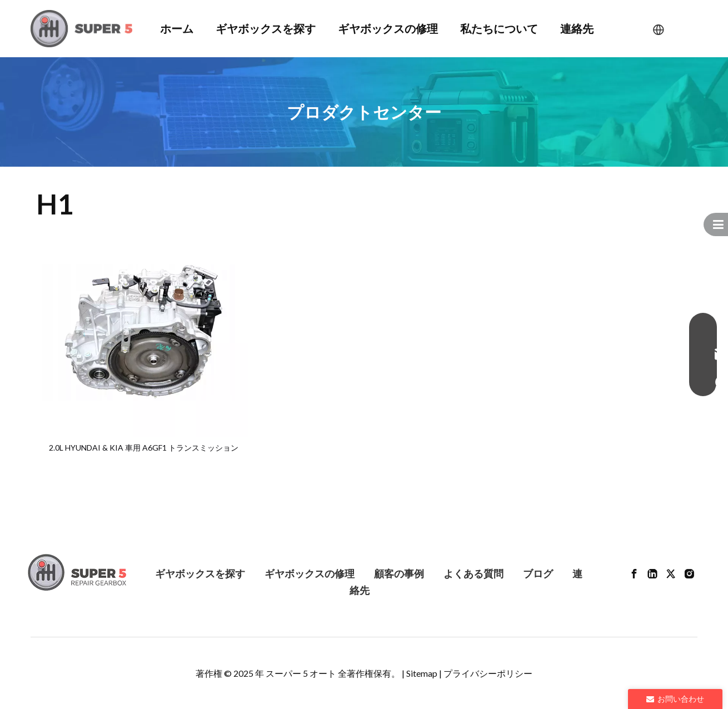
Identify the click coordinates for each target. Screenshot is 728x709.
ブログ (538, 573)
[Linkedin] (652, 573)
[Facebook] (634, 573)
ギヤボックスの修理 (310, 573)
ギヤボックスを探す (200, 573)
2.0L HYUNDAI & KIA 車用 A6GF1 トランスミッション (144, 448)
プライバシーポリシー (488, 673)
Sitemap (422, 673)
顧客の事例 (399, 573)
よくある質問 (473, 573)
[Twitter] (671, 573)
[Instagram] (689, 573)
